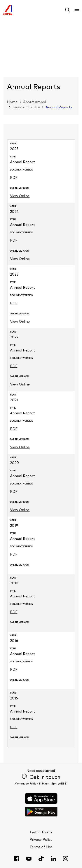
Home (12, 102)
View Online (20, 196)
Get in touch (41, 777)
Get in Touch (41, 832)
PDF (14, 178)
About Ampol (35, 102)
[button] (68, 11)
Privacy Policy (41, 840)
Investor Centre (26, 107)
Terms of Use (41, 847)
